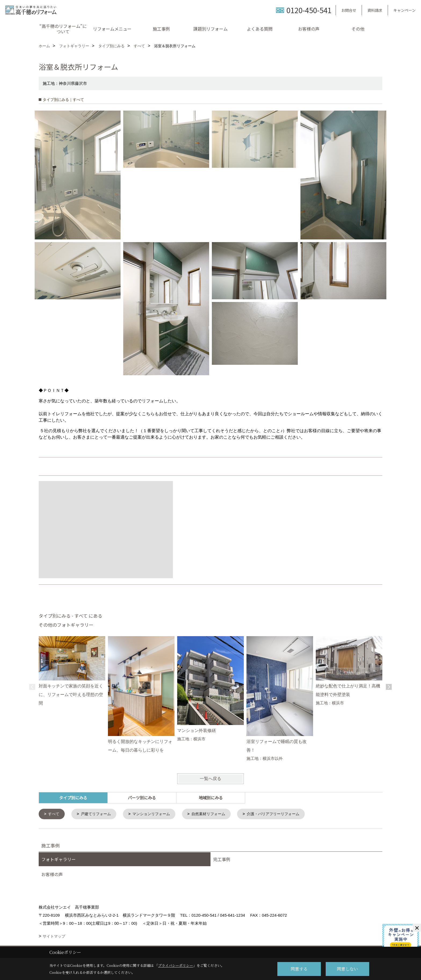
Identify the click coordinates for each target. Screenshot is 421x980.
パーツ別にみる (142, 798)
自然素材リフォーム (216, 814)
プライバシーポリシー (176, 965)
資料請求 (375, 10)
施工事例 (161, 29)
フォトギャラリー (59, 860)
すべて (55, 814)
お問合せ (349, 10)
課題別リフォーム (210, 29)
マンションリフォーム (156, 814)
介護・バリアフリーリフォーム (284, 814)
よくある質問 (260, 29)
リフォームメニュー (112, 29)
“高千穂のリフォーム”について (63, 29)
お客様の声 (309, 29)
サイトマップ (54, 937)
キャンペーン (404, 10)
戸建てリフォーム (98, 814)
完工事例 (222, 860)
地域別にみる (211, 798)
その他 (358, 29)
